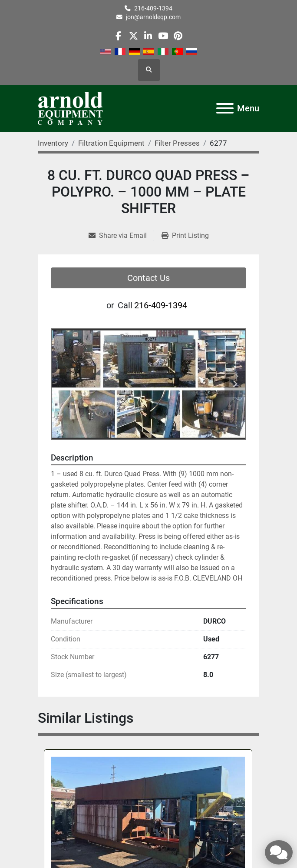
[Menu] (225, 108)
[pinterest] (178, 36)
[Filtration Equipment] (111, 143)
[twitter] (134, 36)
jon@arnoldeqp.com (153, 17)
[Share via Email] (121, 236)
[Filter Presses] (177, 143)
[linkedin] (148, 36)
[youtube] (163, 36)
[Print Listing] (185, 236)
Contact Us (148, 278)
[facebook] (118, 36)
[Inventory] (53, 143)
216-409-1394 (153, 8)
